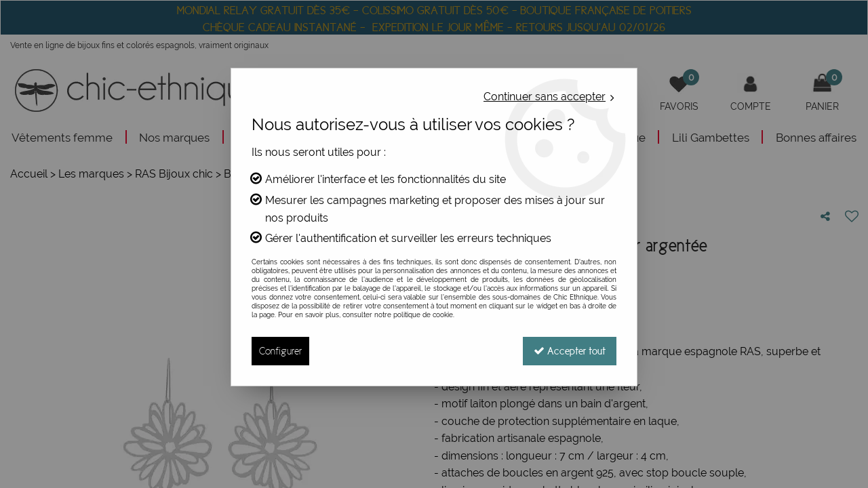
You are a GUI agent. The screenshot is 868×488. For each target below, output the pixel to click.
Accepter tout (570, 351)
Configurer (280, 351)
